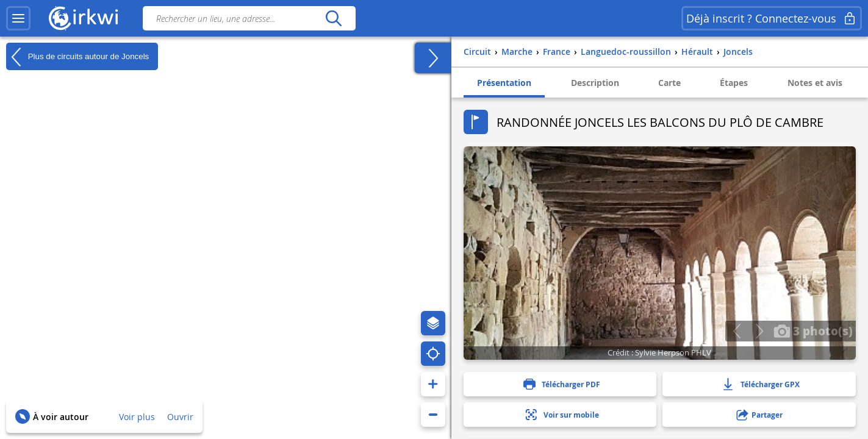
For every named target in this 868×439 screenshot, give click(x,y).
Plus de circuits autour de (77, 57)
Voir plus (137, 417)
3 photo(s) (813, 330)
